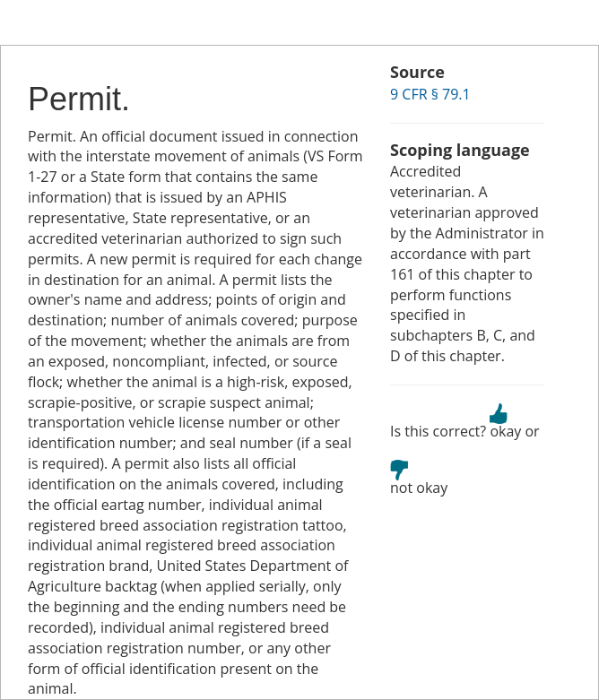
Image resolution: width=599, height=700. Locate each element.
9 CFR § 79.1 (430, 94)
